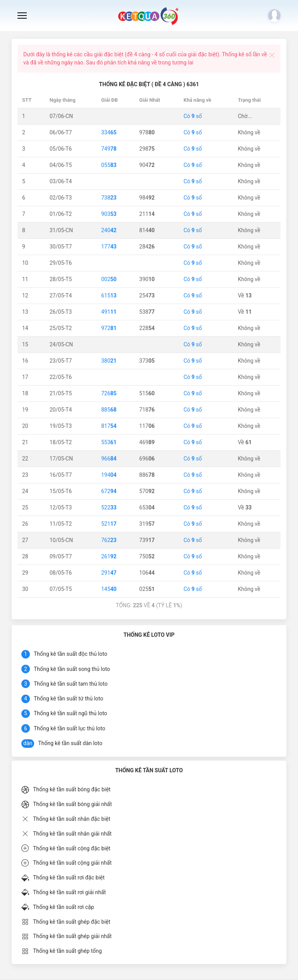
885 (109, 410)
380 (109, 361)
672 (109, 491)
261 (109, 556)
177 (109, 247)
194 (109, 475)
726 (109, 393)
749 (109, 149)
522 (109, 507)
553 (109, 442)
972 (109, 328)
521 (109, 524)
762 (109, 540)
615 (109, 295)
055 (109, 165)
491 (109, 312)
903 (109, 214)
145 (109, 589)
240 (109, 230)
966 (109, 459)
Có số (193, 116)
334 (109, 132)
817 (109, 426)
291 (109, 573)
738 (109, 198)
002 (109, 279)
